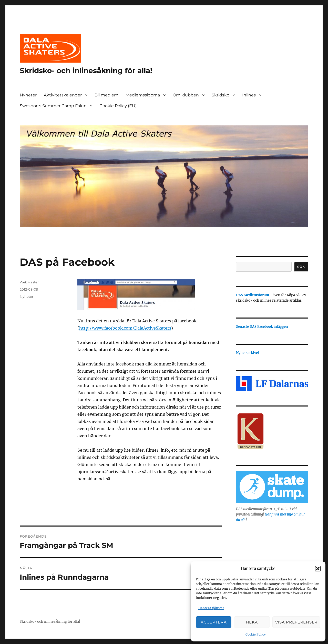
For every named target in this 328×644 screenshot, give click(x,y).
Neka (252, 622)
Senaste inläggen (262, 327)
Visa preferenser (296, 622)
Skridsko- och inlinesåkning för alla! (86, 71)
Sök (301, 267)
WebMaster (29, 282)
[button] (318, 569)
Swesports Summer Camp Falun (53, 106)
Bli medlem (106, 95)
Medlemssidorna (143, 95)
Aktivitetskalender (63, 95)
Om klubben (186, 95)
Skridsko (221, 95)
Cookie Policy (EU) (118, 106)
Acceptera (214, 622)
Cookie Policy (256, 634)
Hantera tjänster (211, 608)
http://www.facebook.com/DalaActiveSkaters (125, 328)
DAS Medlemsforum (253, 295)
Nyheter (28, 95)
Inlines (249, 95)
